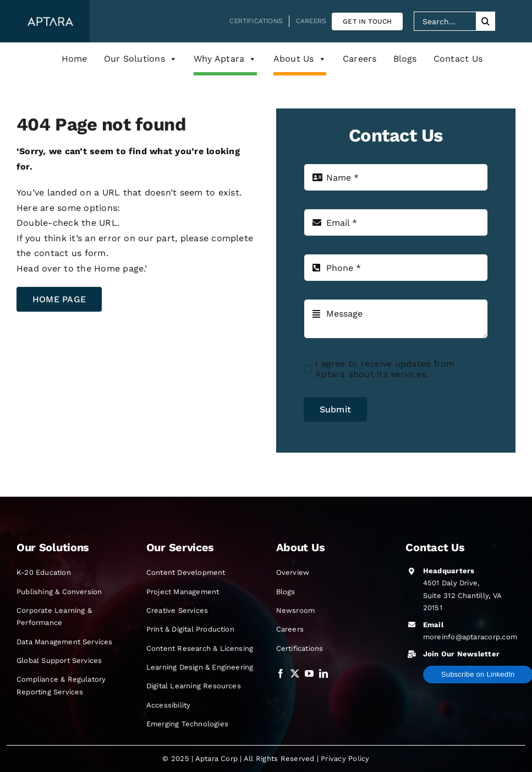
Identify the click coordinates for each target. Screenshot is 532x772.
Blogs (405, 59)
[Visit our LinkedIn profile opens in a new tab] (323, 674)
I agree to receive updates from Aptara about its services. (385, 369)
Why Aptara (225, 59)
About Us (300, 59)
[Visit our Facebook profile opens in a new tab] (281, 674)
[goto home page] (59, 299)
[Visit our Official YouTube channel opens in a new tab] (309, 674)
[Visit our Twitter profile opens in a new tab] (295, 674)
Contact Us (458, 59)
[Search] (486, 21)
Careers (360, 59)
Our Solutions (141, 59)
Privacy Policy (345, 759)
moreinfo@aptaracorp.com (470, 637)
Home (75, 59)
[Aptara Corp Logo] (50, 21)
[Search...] (445, 21)
